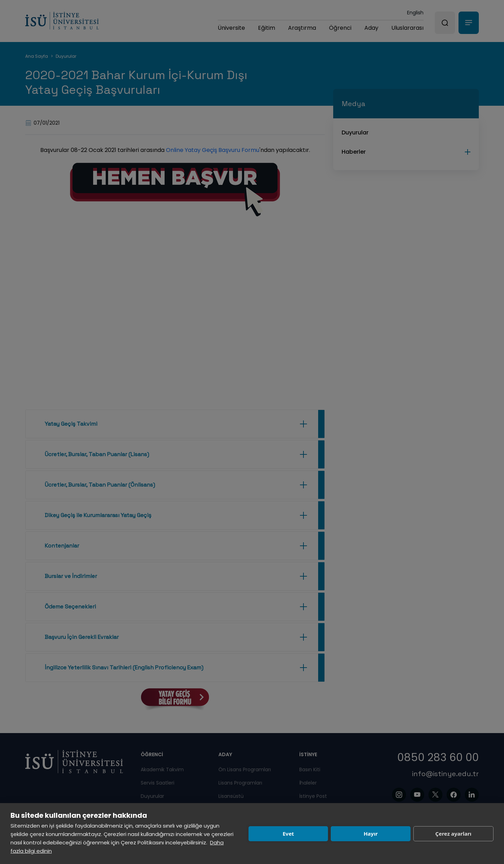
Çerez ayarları (453, 834)
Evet (288, 834)
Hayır (371, 834)
